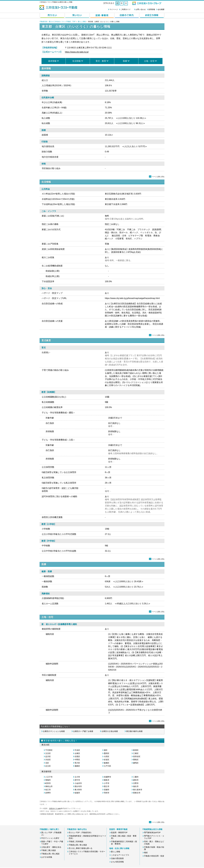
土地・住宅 (149, 61)
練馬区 (136, 763)
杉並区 (107, 760)
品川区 (48, 756)
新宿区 (136, 750)
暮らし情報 (82, 22)
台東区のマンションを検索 (54, 731)
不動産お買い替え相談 (50, 854)
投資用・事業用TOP (119, 833)
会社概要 (161, 9)
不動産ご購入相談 (49, 850)
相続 (146, 853)
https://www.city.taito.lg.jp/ (77, 52)
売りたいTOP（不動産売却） (81, 833)
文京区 (48, 753)
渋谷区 (48, 760)
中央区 (77, 750)
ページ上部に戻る (157, 177)
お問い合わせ (141, 9)
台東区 (77, 753)
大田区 (107, 756)
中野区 (77, 760)
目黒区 (77, 756)
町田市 (48, 783)
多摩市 (48, 793)
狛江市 (48, 790)
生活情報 (76, 61)
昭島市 (107, 780)
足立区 (48, 766)
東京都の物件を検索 (134, 731)
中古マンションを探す (50, 838)
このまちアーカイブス (120, 855)
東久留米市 (138, 790)
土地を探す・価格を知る (51, 847)
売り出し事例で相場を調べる (81, 848)
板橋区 (107, 763)
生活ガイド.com (55, 808)
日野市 (136, 783)
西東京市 (137, 793)
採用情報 (152, 9)
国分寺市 (78, 786)
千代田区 (49, 750)
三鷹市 (136, 777)
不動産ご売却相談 (76, 841)
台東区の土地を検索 (110, 731)
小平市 (107, 783)
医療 (125, 61)
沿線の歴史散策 (117, 858)
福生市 (136, 786)
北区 (47, 763)
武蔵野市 (107, 777)
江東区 (136, 753)
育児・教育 (101, 61)
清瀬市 (107, 790)
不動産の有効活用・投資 (154, 856)
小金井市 (78, 783)
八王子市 (49, 777)
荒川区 (77, 763)
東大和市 (78, 790)
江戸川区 (107, 766)
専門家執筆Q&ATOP (152, 833)
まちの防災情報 (117, 862)
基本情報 (52, 61)
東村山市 (49, 786)
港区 (106, 750)
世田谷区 (137, 756)
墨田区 (107, 753)
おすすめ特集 (47, 857)
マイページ (114, 9)
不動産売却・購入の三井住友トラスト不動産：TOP (58, 22)
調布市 (136, 780)
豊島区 (136, 760)
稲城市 (77, 793)
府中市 (77, 780)
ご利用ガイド (126, 9)
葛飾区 (77, 766)
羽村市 (107, 793)
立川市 (77, 777)
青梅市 (48, 780)
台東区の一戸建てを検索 (83, 731)
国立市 (107, 786)
